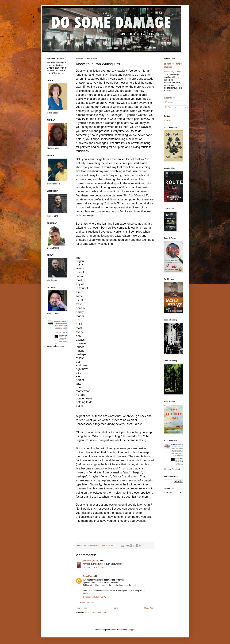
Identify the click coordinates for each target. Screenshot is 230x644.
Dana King (88, 576)
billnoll (113, 630)
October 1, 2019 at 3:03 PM (95, 597)
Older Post (149, 608)
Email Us (168, 120)
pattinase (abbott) (91, 560)
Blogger (131, 630)
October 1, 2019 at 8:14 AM (95, 568)
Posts (169, 102)
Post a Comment (87, 602)
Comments (171, 107)
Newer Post (82, 608)
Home (115, 608)
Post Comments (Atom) (98, 613)
